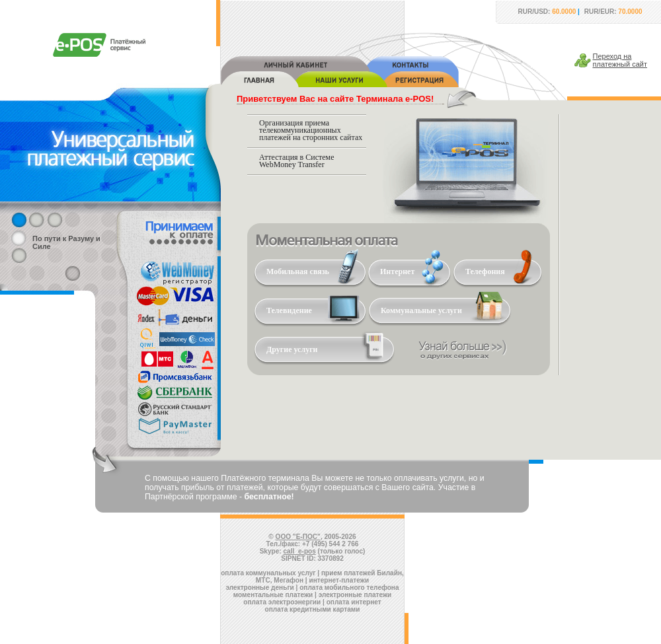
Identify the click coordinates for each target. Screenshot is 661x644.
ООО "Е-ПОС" (298, 537)
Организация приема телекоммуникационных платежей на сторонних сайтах (311, 130)
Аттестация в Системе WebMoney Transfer (297, 161)
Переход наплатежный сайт (620, 60)
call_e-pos (300, 551)
